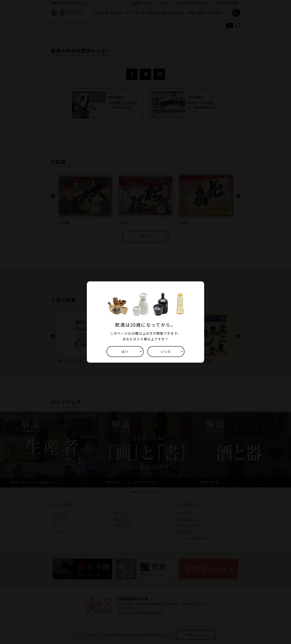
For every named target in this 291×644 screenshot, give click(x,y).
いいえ (166, 351)
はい (125, 351)
